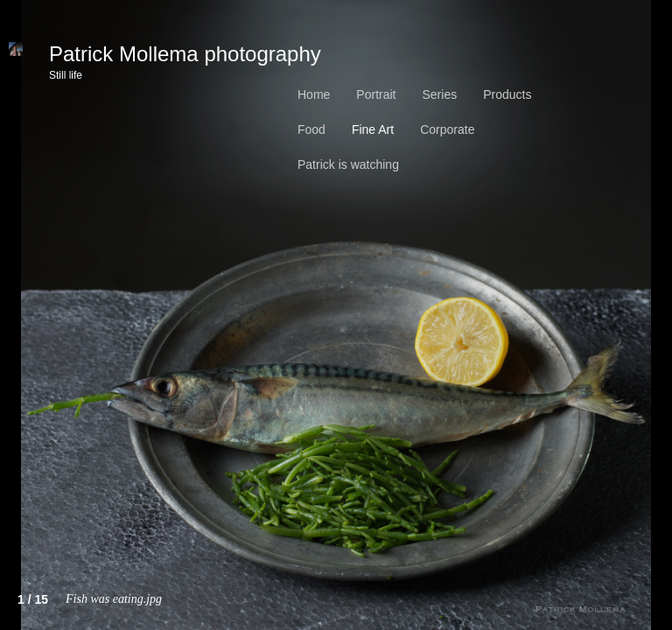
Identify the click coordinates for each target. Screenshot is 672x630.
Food (311, 129)
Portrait (376, 94)
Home (314, 94)
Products (507, 94)
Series (439, 94)
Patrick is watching (348, 164)
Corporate (447, 129)
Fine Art (373, 129)
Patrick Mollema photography (185, 59)
